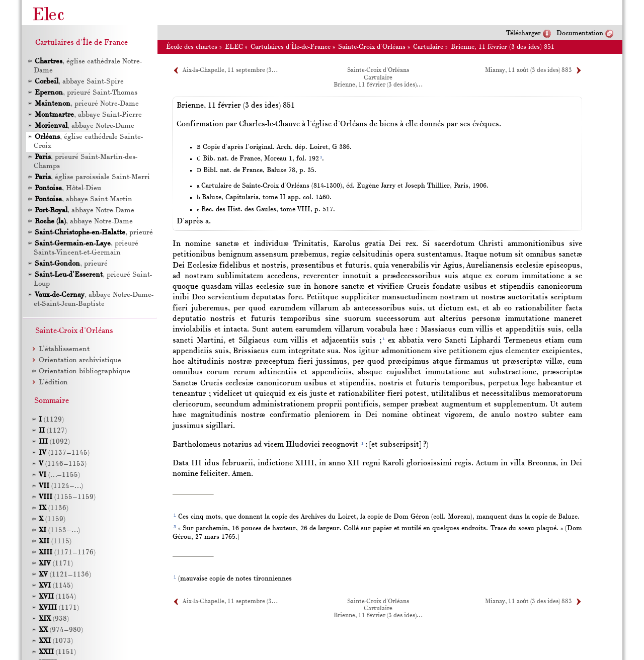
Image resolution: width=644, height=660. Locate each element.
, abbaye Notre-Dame (84, 126)
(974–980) (61, 630)
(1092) (54, 442)
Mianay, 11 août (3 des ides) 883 (529, 70)
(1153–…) (59, 530)
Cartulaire (428, 47)
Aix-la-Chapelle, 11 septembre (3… (230, 70)
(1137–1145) (64, 453)
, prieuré (93, 233)
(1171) (56, 564)
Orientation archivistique (80, 360)
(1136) (54, 508)
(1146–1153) (63, 464)
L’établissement (64, 349)
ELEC (234, 47)
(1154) (57, 597)
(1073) (56, 641)
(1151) (57, 652)
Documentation (580, 33)
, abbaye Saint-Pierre (88, 115)
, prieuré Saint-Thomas (86, 93)
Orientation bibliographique (85, 372)
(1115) (55, 542)
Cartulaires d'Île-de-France (291, 47)
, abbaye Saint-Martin (83, 199)
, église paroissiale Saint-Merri (92, 177)
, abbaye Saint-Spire (79, 82)
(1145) (56, 586)
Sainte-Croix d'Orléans (372, 47)
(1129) (51, 420)
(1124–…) (61, 486)
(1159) (52, 519)
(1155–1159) (67, 497)
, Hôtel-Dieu (67, 188)
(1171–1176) (67, 553)
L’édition (53, 383)
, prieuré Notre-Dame (86, 104)
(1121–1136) (65, 575)
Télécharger (524, 33)
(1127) (53, 431)
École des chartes (192, 47)
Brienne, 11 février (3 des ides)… (378, 85)
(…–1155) (59, 475)
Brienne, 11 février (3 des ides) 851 (503, 47)
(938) (54, 619)
